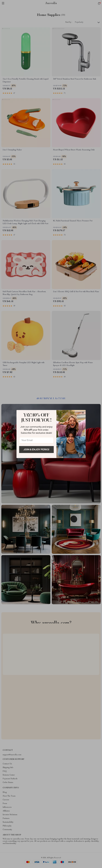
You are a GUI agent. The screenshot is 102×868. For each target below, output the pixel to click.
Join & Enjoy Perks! (36, 449)
